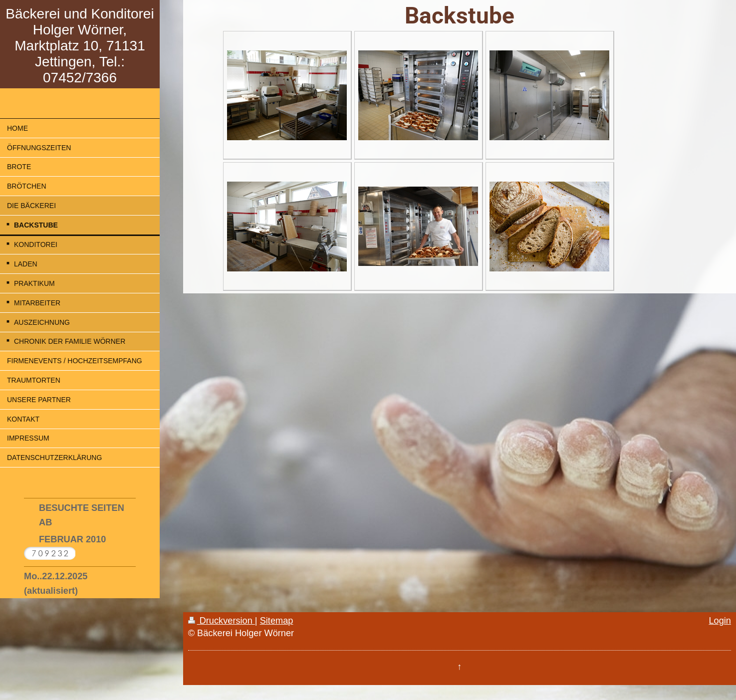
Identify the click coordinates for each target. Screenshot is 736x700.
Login (720, 621)
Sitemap (277, 621)
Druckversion (222, 621)
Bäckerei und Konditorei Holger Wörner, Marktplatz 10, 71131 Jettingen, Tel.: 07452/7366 (80, 46)
